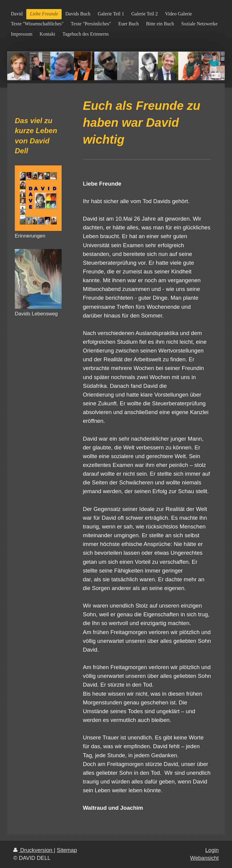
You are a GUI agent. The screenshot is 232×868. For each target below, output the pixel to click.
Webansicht (204, 858)
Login (212, 850)
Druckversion (34, 850)
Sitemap (67, 850)
